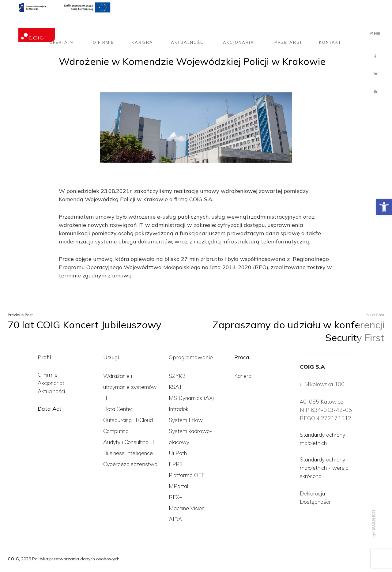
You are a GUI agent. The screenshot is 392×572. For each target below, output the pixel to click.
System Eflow (186, 420)
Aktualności (188, 25)
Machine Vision (187, 508)
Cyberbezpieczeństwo (130, 464)
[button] (384, 207)
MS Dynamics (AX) (191, 398)
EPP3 (176, 464)
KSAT (175, 387)
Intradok (179, 409)
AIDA (175, 519)
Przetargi (288, 25)
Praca (242, 357)
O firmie (103, 25)
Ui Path (178, 453)
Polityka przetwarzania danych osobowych (76, 559)
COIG (13, 559)
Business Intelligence (128, 453)
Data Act (50, 409)
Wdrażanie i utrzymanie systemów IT (130, 387)
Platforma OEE (187, 475)
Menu (375, 33)
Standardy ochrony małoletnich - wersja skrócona (324, 468)
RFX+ (176, 497)
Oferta (59, 25)
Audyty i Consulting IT (129, 442)
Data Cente (117, 409)
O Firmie (48, 375)
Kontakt (330, 25)
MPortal (178, 486)
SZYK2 (177, 376)
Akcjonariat (240, 25)
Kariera (142, 25)
